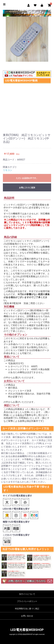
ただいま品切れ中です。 (27, 178)
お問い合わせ (27, 616)
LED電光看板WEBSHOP (27, 630)
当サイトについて (27, 594)
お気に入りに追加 (27, 188)
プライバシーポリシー (27, 601)
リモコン (7, 170)
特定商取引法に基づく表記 (27, 609)
